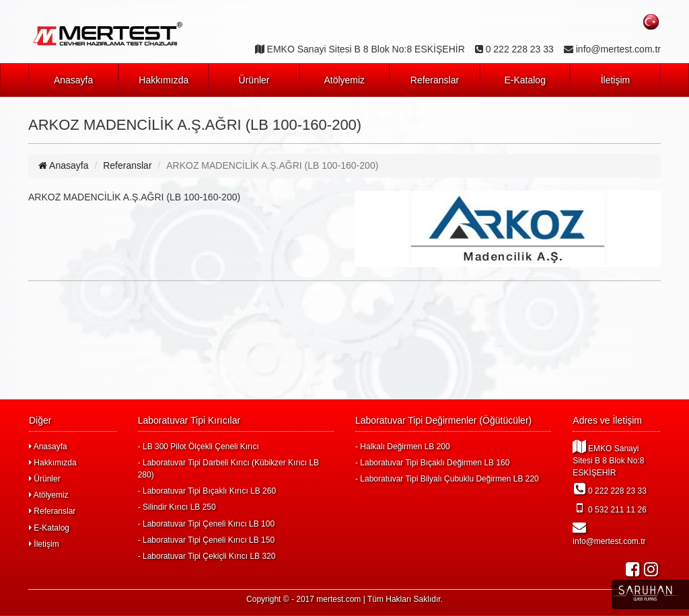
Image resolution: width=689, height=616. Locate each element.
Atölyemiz (344, 80)
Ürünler (254, 80)
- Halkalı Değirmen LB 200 (403, 447)
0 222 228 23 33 (610, 489)
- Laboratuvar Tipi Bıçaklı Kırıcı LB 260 (207, 491)
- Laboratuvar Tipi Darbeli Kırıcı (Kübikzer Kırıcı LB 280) (228, 469)
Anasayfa (73, 80)
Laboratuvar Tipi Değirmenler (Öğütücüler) (443, 420)
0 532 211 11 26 (610, 508)
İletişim (616, 80)
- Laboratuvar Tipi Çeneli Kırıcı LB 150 (206, 540)
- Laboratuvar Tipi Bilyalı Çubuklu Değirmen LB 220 (447, 479)
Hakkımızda (164, 80)
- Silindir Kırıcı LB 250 (177, 507)
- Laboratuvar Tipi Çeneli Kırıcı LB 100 (206, 524)
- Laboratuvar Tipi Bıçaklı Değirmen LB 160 (432, 463)
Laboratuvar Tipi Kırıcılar (189, 420)
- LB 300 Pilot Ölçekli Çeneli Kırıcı (198, 447)
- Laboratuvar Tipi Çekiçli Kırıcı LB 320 (207, 556)
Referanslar (435, 80)
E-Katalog (524, 80)
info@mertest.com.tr (609, 533)
